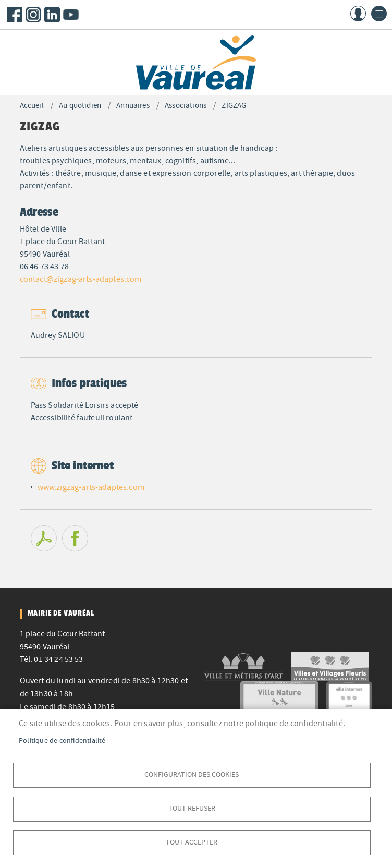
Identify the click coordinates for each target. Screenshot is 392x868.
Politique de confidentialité (62, 740)
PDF (44, 538)
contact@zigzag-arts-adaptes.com (81, 279)
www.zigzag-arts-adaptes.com (91, 487)
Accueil (32, 106)
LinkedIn (52, 15)
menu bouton (379, 14)
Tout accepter (192, 842)
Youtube (71, 15)
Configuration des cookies (192, 774)
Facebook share (75, 538)
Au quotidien (80, 106)
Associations (186, 106)
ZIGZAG (234, 106)
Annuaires (133, 106)
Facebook (15, 15)
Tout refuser (192, 808)
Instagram (33, 15)
